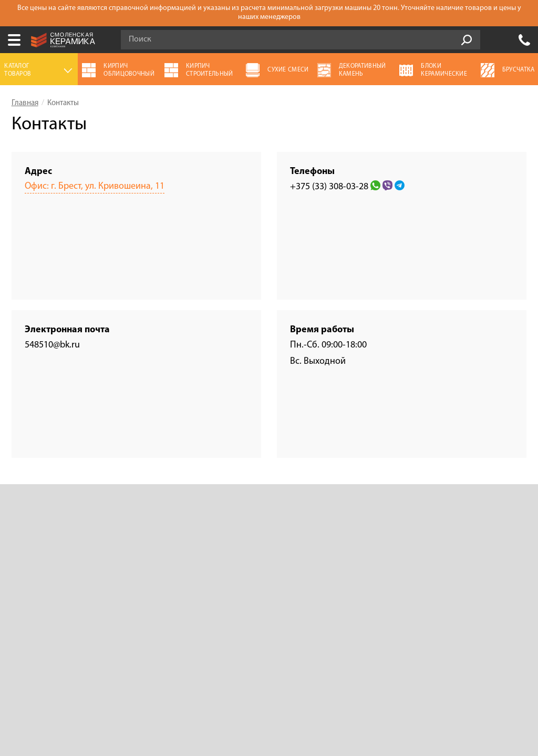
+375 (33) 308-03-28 (524, 40)
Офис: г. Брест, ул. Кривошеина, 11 (95, 186)
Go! (467, 40)
